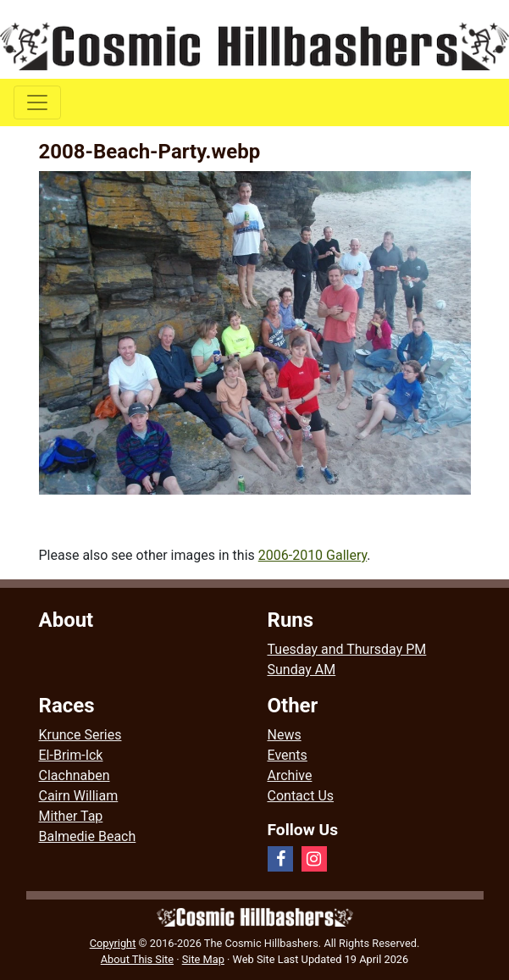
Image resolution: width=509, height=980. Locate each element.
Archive (290, 775)
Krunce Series (80, 735)
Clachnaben (75, 775)
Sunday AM (302, 670)
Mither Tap (71, 816)
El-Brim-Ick (71, 755)
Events (288, 755)
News (285, 735)
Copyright (113, 943)
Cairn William (79, 796)
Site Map (203, 959)
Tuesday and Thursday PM (347, 649)
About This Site (137, 959)
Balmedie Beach (88, 836)
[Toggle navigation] (37, 102)
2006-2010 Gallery (313, 555)
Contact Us (301, 796)
